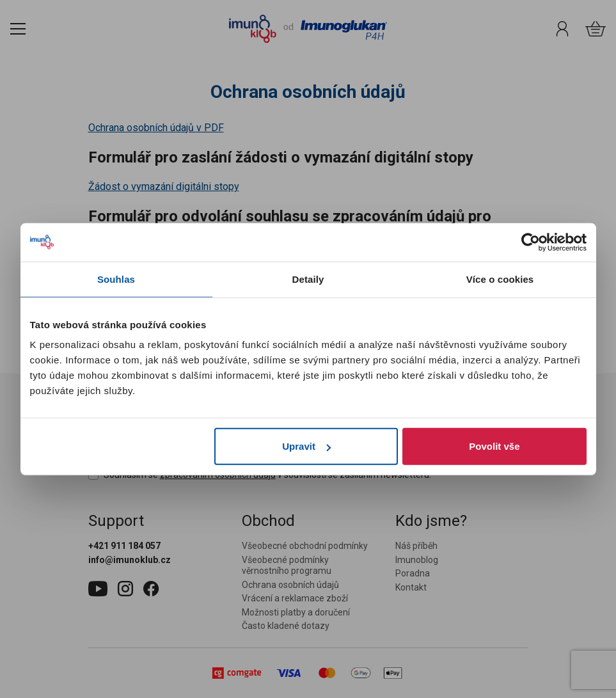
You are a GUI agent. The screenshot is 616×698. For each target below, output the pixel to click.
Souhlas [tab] (116, 279)
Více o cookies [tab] (500, 279)
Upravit (306, 446)
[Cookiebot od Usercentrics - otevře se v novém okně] (531, 242)
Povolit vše (494, 446)
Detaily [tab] (308, 279)
